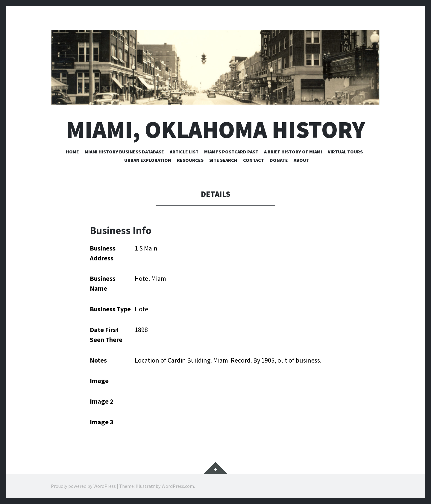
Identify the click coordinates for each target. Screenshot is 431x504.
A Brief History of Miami (293, 152)
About (301, 160)
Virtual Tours (345, 152)
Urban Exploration (148, 160)
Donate (279, 160)
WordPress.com (178, 486)
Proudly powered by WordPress (83, 486)
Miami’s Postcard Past (231, 152)
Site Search (223, 160)
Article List (184, 152)
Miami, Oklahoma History (216, 130)
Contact (254, 160)
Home (72, 152)
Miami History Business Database (124, 152)
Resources (190, 160)
